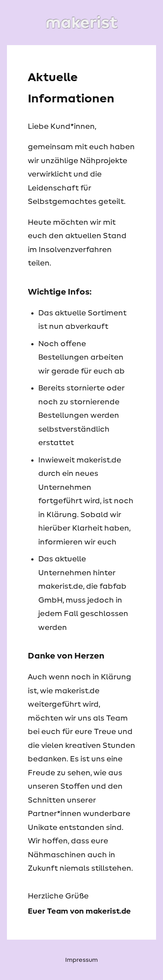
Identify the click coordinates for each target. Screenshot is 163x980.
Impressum (81, 960)
